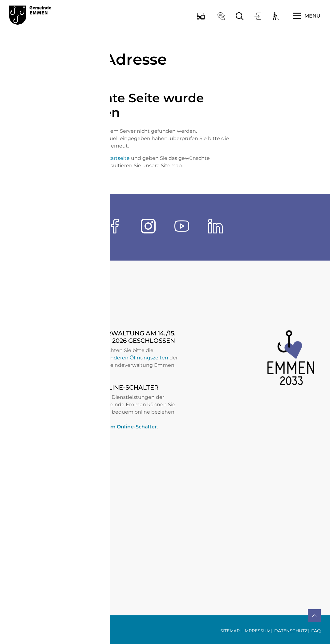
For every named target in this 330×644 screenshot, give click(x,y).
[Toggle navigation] (307, 16)
